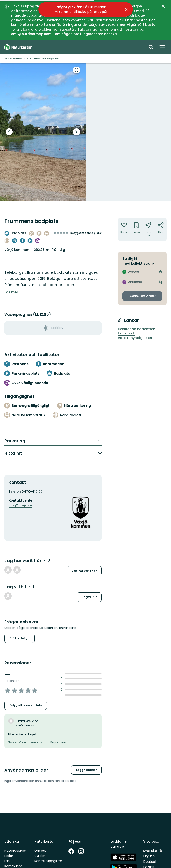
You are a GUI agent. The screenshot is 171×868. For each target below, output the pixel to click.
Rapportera (58, 742)
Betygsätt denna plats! (86, 233)
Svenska (151, 851)
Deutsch (150, 862)
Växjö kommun (17, 250)
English (149, 856)
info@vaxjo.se (20, 505)
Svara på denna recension (27, 742)
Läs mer (11, 292)
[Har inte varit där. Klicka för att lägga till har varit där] (124, 229)
